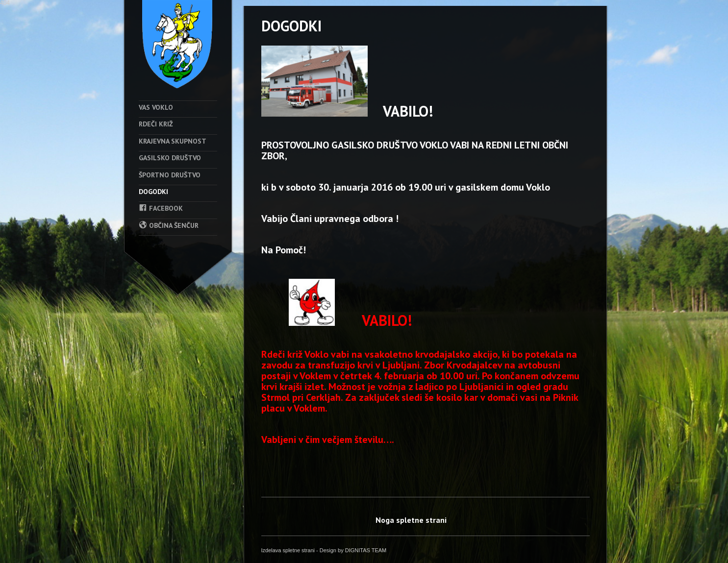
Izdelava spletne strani (288, 550)
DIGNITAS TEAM (366, 550)
